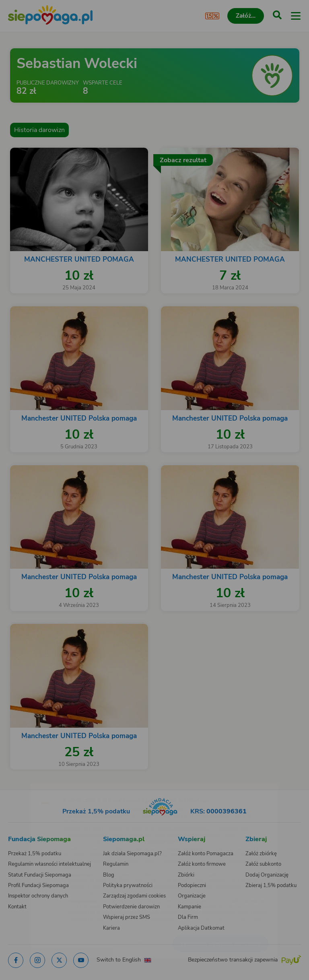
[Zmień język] (23, 785)
